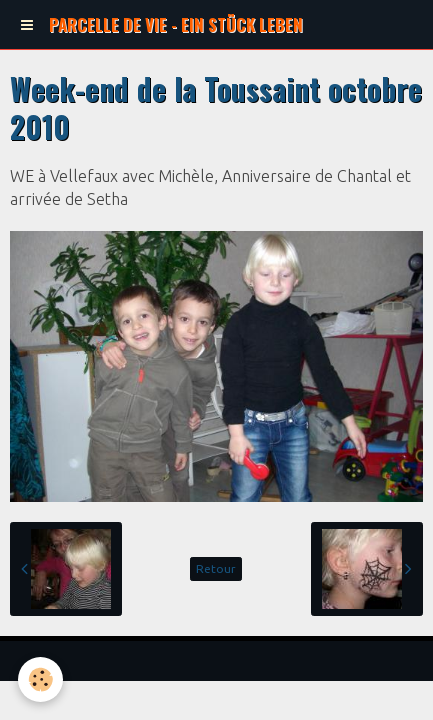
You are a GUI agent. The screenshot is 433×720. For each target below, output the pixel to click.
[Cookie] (40, 679)
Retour (216, 568)
